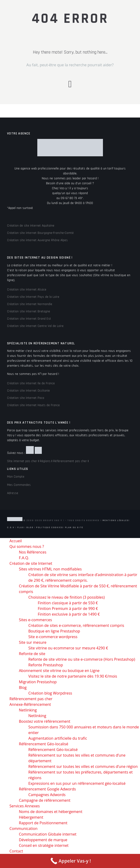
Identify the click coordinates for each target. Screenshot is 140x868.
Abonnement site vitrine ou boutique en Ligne (59, 671)
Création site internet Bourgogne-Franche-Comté (40, 233)
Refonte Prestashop (46, 665)
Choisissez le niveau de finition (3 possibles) (66, 597)
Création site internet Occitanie (28, 391)
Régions (45, 461)
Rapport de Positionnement (43, 823)
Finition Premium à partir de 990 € (68, 609)
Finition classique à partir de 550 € (68, 603)
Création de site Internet (31, 563)
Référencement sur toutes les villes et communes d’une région (83, 766)
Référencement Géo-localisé (44, 744)
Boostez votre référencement (45, 721)
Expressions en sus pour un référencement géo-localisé (77, 783)
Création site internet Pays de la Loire (33, 297)
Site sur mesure (33, 642)
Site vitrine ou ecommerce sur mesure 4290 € (68, 648)
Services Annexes (25, 806)
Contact (16, 851)
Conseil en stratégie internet (44, 845)
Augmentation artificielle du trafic (58, 738)
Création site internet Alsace (27, 290)
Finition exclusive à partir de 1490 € (69, 614)
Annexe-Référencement (30, 704)
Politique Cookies (49, 527)
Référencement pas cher (70, 461)
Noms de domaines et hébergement (51, 812)
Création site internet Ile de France (31, 383)
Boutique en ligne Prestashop (54, 631)
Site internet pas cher (22, 461)
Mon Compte (16, 477)
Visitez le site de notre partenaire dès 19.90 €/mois (73, 676)
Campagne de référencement (45, 800)
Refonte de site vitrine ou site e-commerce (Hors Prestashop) (82, 659)
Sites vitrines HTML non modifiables (50, 569)
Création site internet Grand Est (29, 319)
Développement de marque (43, 840)
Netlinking (28, 710)
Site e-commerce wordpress (53, 637)
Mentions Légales (116, 520)
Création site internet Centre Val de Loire (35, 326)
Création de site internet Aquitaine (31, 226)
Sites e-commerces (35, 620)
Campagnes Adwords (47, 795)
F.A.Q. (24, 558)
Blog (30, 527)
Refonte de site (32, 654)
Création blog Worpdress (50, 693)
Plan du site (74, 527)
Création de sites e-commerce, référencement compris (76, 625)
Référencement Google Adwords (47, 789)
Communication (23, 829)
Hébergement (31, 817)
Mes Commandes (19, 485)
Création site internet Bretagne (29, 311)
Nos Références (33, 552)
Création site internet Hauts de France (33, 405)
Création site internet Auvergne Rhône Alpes (37, 240)
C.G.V (11, 527)
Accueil (16, 541)
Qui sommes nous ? (27, 546)
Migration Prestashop (38, 682)
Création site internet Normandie (30, 304)
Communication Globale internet (48, 834)
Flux (20, 527)
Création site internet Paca (26, 398)
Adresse (13, 493)
